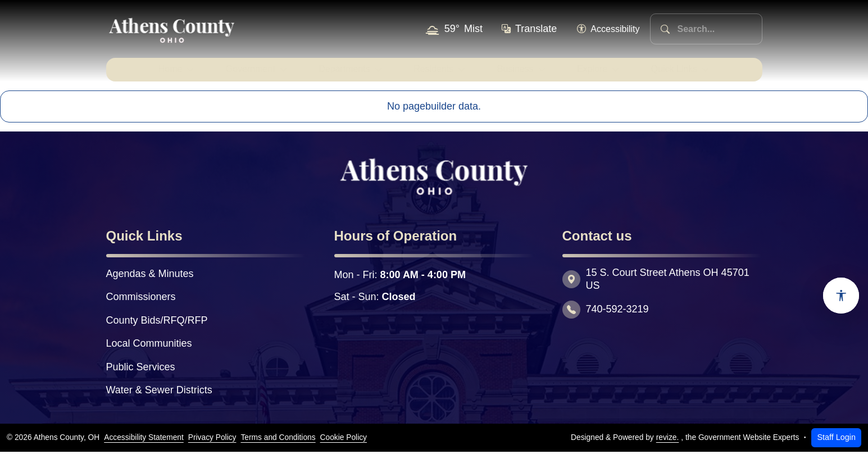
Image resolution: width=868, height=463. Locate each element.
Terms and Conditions (278, 449)
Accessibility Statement (144, 449)
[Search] (665, 29)
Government (230, 75)
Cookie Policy (344, 449)
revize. (668, 449)
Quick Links (698, 75)
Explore (607, 75)
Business (523, 75)
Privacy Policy (212, 449)
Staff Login (836, 448)
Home (143, 75)
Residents (433, 75)
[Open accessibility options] (841, 296)
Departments (334, 75)
